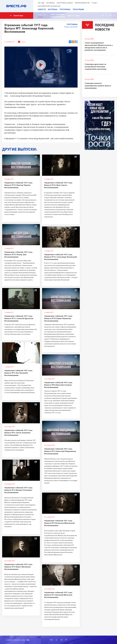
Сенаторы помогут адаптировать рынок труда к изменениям (98, 86)
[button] (114, 6)
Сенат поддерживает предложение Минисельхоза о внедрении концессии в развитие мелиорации (99, 46)
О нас (95, 3)
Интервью (53, 9)
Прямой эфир (17, 16)
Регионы (50, 3)
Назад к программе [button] (71, 27)
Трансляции (78, 9)
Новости (42, 9)
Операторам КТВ (82, 3)
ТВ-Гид (41, 3)
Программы (65, 9)
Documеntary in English (49, 6)
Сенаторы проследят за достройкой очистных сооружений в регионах (96, 67)
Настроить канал (65, 3)
